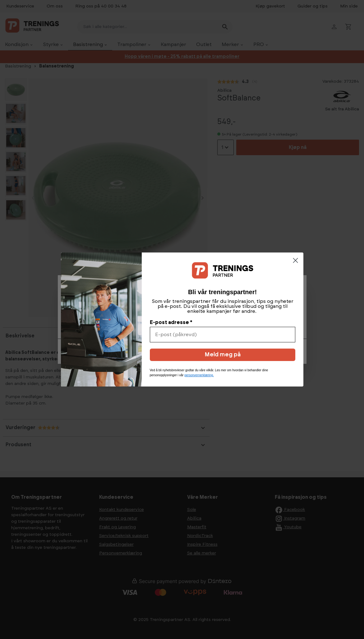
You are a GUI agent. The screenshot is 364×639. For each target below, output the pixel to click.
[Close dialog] (295, 260)
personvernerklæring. (199, 375)
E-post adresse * (171, 322)
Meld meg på (223, 355)
